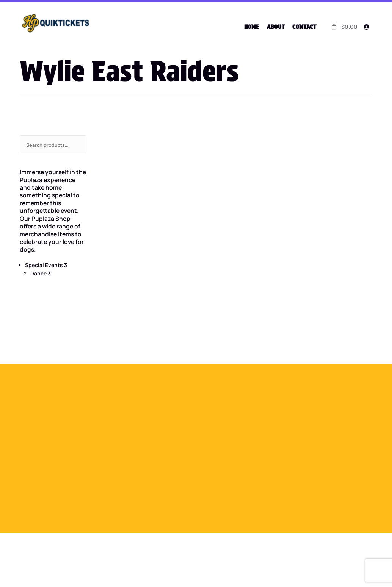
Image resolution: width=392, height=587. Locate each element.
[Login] (366, 27)
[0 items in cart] (344, 27)
